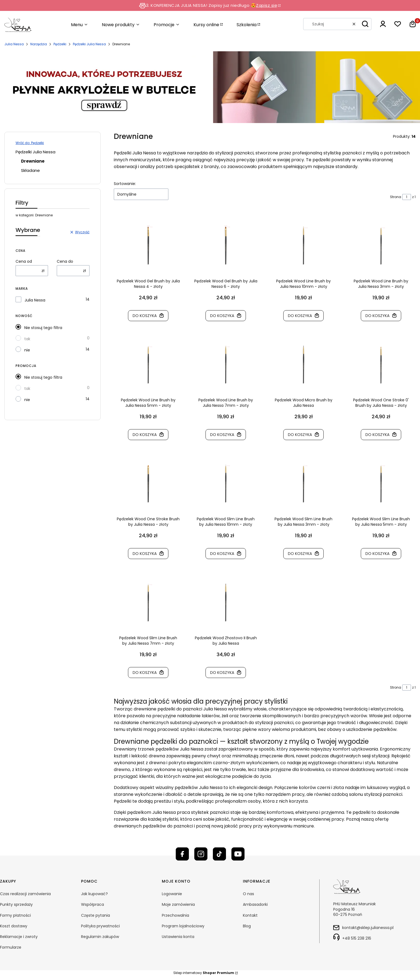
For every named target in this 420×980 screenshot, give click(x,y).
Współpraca (93, 904)
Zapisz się (266, 5)
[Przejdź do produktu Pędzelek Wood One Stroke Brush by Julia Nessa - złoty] (148, 483)
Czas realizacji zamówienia (25, 894)
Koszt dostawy (14, 926)
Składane (30, 170)
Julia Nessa (14, 44)
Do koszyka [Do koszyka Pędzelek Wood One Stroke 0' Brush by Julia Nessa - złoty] (378, 435)
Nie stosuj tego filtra (43, 328)
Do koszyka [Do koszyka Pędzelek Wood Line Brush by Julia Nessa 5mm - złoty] (145, 435)
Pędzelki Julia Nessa (89, 44)
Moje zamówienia (178, 904)
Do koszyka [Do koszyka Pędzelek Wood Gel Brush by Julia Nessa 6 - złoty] (222, 316)
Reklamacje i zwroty (19, 937)
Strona (396, 197)
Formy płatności (15, 915)
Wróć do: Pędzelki (30, 143)
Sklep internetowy (204, 973)
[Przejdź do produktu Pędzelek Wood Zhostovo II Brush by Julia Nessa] (226, 602)
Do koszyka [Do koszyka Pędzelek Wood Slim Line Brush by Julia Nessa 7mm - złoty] (145, 673)
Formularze (11, 947)
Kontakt (250, 915)
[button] (365, 24)
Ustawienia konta (178, 937)
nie (27, 350)
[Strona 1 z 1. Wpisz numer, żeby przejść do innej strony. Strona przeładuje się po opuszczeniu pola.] (407, 197)
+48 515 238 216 (357, 938)
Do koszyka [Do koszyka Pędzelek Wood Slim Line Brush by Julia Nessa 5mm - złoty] (378, 554)
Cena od (24, 261)
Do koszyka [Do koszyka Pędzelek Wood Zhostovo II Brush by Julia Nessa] (222, 673)
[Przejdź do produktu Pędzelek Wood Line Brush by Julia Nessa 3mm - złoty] (381, 246)
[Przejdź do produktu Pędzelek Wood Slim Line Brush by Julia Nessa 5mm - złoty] (381, 483)
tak (27, 339)
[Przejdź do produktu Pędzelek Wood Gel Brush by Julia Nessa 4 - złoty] (148, 246)
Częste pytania (96, 915)
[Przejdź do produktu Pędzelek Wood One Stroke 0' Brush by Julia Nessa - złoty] (381, 364)
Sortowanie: (125, 184)
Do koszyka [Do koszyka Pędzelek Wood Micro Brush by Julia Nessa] (300, 435)
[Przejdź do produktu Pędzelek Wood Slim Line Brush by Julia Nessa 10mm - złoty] (226, 483)
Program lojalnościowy (183, 926)
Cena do (65, 261)
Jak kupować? (94, 894)
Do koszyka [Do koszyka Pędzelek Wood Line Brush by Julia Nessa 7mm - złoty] (222, 435)
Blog (247, 926)
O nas (248, 894)
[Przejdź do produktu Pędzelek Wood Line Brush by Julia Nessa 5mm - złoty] (148, 364)
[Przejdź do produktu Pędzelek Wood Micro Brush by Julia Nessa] (304, 364)
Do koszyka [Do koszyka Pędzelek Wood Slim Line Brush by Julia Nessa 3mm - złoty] (300, 554)
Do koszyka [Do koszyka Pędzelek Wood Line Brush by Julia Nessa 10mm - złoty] (300, 316)
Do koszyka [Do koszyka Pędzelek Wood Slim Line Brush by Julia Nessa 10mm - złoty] (222, 554)
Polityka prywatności (100, 926)
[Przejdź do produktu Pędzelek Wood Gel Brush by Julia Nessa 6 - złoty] (226, 246)
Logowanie (172, 894)
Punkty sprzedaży (16, 904)
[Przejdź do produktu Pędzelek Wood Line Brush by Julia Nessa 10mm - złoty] (304, 246)
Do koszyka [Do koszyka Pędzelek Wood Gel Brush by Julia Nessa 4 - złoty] (145, 316)
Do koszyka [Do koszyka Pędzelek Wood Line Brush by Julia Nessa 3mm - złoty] (378, 316)
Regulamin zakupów (100, 937)
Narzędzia (39, 44)
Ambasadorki (255, 904)
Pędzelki (60, 44)
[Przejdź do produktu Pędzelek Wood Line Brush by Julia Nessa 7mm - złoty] (226, 364)
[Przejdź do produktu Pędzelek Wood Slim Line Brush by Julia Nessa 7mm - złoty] (148, 602)
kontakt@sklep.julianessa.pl (368, 928)
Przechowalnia (175, 915)
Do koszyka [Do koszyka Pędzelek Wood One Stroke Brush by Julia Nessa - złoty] (145, 554)
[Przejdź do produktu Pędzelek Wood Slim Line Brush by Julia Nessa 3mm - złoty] (304, 483)
